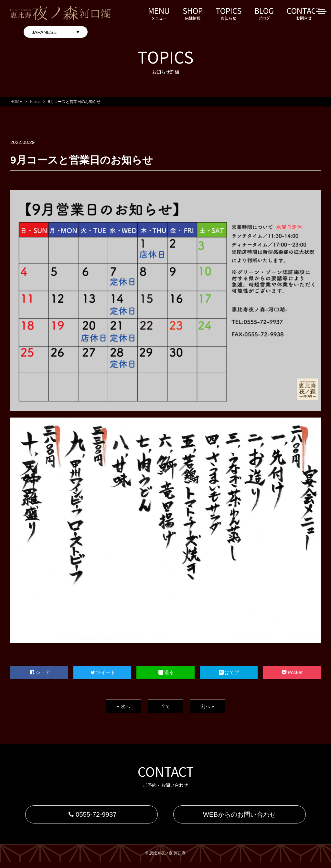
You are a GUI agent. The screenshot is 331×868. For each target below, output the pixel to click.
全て (165, 706)
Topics (35, 102)
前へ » (207, 706)
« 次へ (123, 706)
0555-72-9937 (91, 817)
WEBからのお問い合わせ (240, 817)
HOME (16, 102)
